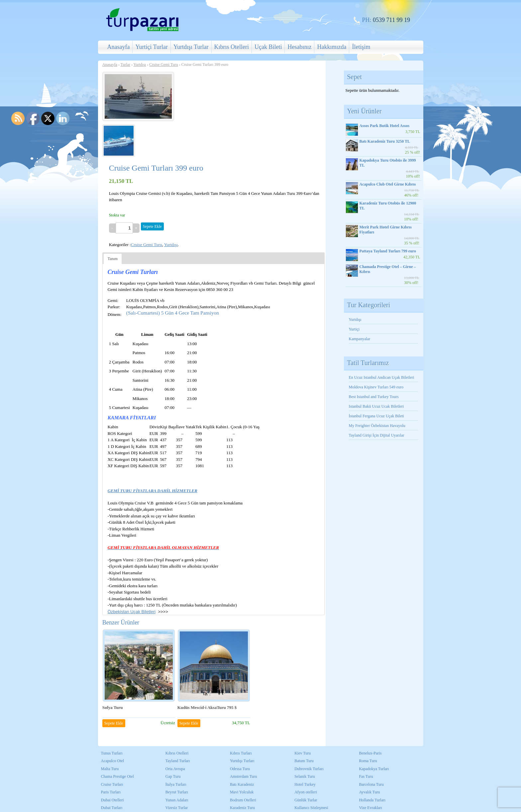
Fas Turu (366, 776)
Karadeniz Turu (242, 808)
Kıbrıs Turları (241, 753)
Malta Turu (110, 769)
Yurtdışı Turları (242, 761)
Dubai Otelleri (112, 800)
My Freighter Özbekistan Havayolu (378, 426)
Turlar (125, 65)
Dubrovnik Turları (309, 769)
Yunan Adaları (177, 800)
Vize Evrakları (370, 808)
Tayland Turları (178, 761)
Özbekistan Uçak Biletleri (132, 612)
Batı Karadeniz (242, 784)
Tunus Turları (112, 753)
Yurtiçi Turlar (152, 47)
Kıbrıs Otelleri (232, 47)
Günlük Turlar (306, 800)
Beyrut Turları (177, 792)
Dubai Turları (112, 808)
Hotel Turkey (305, 784)
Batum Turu (304, 761)
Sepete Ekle (152, 226)
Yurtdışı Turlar (191, 47)
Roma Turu (368, 761)
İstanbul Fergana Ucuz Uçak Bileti (376, 416)
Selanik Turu (305, 776)
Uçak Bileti (268, 47)
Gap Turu (173, 776)
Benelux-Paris (370, 753)
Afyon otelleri (306, 792)
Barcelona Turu (371, 784)
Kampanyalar (360, 339)
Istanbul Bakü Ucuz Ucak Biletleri (376, 406)
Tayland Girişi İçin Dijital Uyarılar (377, 435)
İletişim (361, 47)
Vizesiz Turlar (177, 808)
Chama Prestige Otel (117, 776)
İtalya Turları (176, 784)
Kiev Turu (303, 753)
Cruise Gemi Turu (163, 65)
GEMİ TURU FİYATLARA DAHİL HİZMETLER (153, 491)
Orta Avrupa (175, 769)
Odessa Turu (240, 769)
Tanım (113, 259)
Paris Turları (111, 792)
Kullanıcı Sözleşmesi (311, 808)
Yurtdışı (140, 65)
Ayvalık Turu (369, 792)
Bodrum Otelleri (243, 800)
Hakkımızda (332, 47)
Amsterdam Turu (244, 776)
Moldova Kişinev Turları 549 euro (376, 387)
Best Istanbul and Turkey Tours (374, 397)
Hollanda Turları (372, 800)
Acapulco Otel (113, 761)
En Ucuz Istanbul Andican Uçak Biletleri (382, 377)
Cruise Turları (112, 784)
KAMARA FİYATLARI (132, 417)
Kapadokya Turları (374, 769)
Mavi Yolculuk (242, 792)
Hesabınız (299, 47)
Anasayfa (119, 47)
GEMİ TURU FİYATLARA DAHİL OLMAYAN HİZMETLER (163, 547)
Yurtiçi (354, 329)
